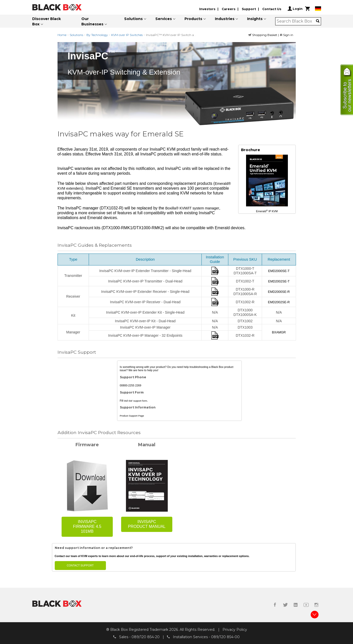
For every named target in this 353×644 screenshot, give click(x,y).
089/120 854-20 (146, 637)
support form (140, 401)
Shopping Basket (263, 35)
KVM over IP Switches (127, 35)
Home (62, 35)
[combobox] (296, 21)
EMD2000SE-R (279, 292)
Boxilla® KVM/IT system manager (192, 208)
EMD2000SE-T (279, 271)
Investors (207, 9)
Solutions (133, 19)
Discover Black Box (47, 21)
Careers (229, 9)
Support (249, 9)
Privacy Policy (235, 630)
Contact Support (80, 565)
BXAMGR (279, 332)
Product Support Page (132, 416)
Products (193, 19)
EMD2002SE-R (279, 302)
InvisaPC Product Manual (147, 524)
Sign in (286, 35)
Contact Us (272, 9)
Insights (255, 19)
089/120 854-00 (225, 637)
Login (295, 9)
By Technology (97, 35)
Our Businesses (92, 21)
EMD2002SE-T (279, 281)
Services (164, 19)
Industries (225, 19)
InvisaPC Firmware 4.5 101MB (87, 527)
